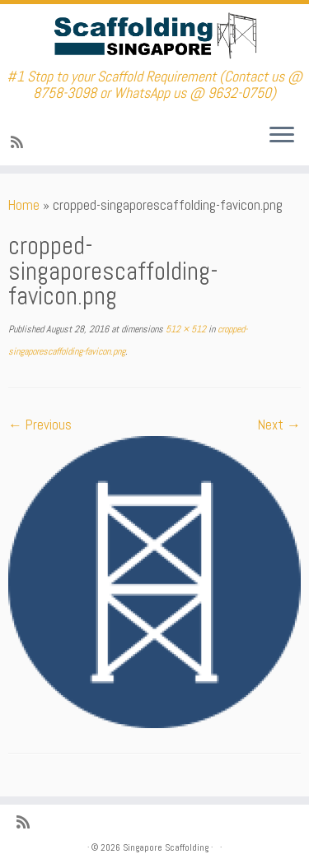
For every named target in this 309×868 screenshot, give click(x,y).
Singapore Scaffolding (166, 847)
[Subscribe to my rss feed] (19, 142)
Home (24, 205)
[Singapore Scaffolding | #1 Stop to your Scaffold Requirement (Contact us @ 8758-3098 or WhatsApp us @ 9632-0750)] (154, 36)
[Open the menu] (282, 136)
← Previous (40, 425)
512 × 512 (185, 329)
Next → (279, 425)
